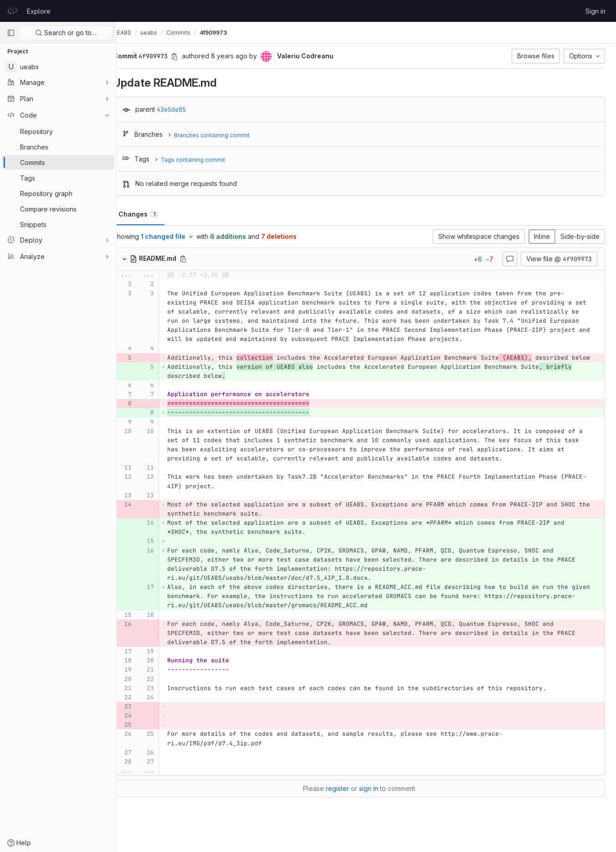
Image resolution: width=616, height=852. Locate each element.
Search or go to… (66, 33)
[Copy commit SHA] (189, 57)
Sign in (595, 11)
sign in (376, 798)
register (345, 798)
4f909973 (228, 33)
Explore (39, 11)
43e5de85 (186, 109)
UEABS (137, 33)
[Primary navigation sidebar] (11, 33)
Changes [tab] (153, 214)
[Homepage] (12, 11)
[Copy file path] (198, 259)
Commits (193, 33)
